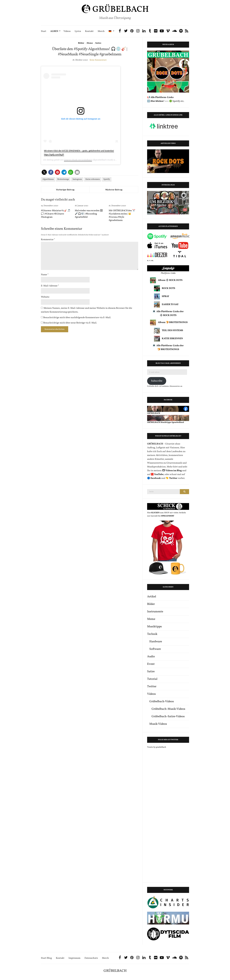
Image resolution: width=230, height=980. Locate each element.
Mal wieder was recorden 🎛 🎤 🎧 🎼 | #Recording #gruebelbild (89, 214)
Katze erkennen (93, 179)
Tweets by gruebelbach (157, 747)
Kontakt (89, 31)
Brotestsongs (63, 179)
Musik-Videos (158, 724)
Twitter (152, 687)
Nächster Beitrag (114, 190)
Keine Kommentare (98, 60)
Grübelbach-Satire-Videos (168, 716)
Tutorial (152, 679)
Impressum (74, 958)
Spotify (107, 179)
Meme (90, 43)
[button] (44, 172)
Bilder (81, 43)
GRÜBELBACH (115, 971)
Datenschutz (91, 958)
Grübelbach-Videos (162, 702)
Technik (152, 634)
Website (45, 297)
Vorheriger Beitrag (65, 190)
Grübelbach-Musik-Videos (168, 709)
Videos (67, 31)
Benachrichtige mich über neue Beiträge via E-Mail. (70, 323)
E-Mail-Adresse (50, 286)
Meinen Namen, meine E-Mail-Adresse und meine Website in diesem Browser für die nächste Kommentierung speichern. (87, 310)
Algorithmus (48, 179)
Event (151, 664)
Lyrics (78, 31)
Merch (101, 31)
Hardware (156, 642)
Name (45, 275)
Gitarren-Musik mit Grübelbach (78, 160)
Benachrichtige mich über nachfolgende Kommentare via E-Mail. (77, 318)
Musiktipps (154, 627)
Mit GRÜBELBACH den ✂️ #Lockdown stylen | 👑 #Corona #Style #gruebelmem (122, 215)
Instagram (77, 179)
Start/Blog (46, 958)
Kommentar (48, 240)
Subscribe (157, 381)
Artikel (152, 597)
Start (44, 31)
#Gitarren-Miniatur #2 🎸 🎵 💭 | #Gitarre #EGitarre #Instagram (56, 214)
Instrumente (155, 612)
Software (155, 649)
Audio (151, 657)
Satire (98, 43)
